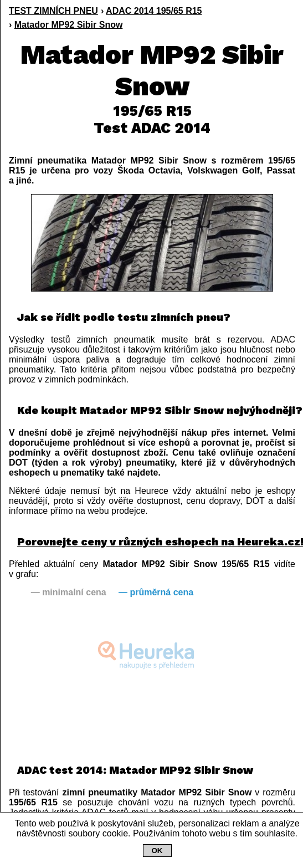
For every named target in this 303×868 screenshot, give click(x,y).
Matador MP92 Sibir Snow (69, 25)
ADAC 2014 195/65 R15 (154, 11)
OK (157, 851)
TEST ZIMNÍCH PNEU (53, 11)
